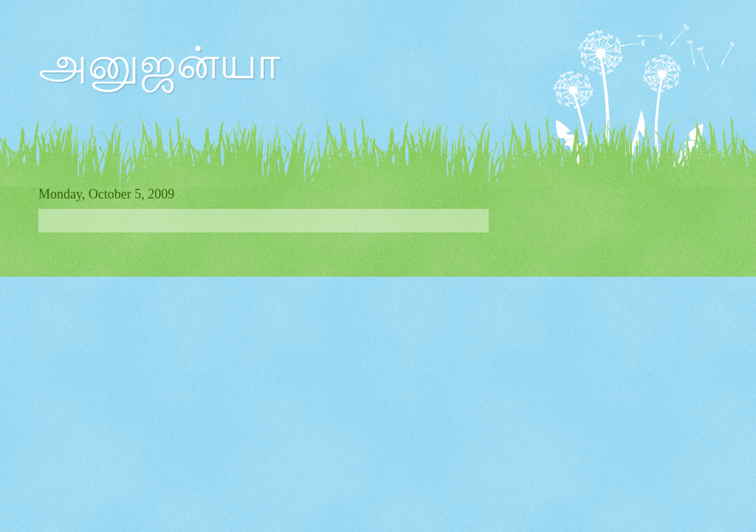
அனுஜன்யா (159, 63)
